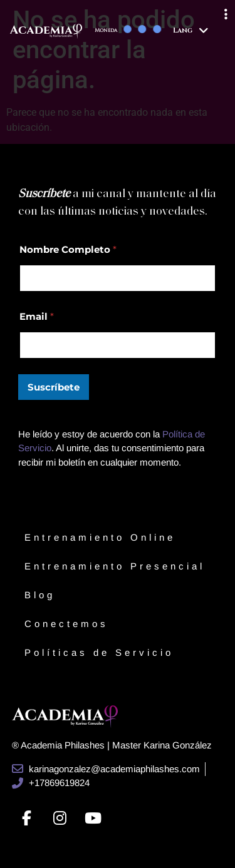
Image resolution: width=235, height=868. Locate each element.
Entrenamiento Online (100, 537)
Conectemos (66, 624)
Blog (40, 595)
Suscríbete (54, 387)
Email (37, 316)
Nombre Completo (68, 249)
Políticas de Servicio (99, 652)
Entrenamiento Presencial (115, 566)
